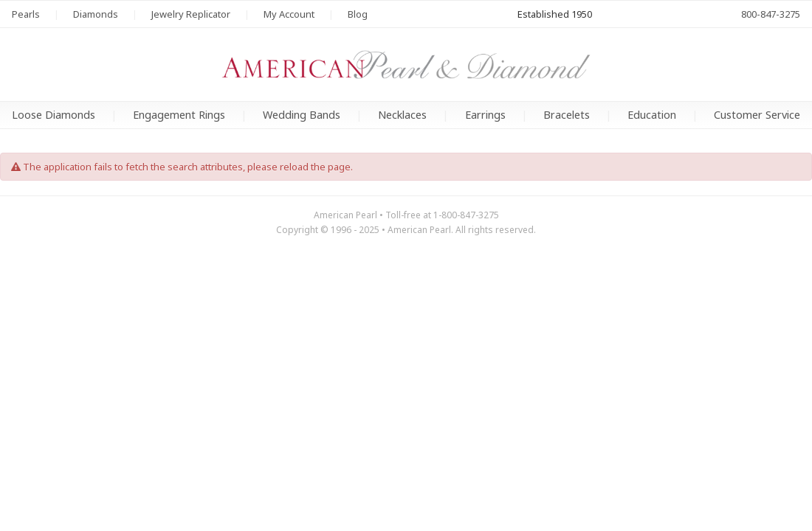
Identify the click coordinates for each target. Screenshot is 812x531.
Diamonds (96, 14)
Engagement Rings (179, 115)
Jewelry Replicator (191, 14)
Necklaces (402, 115)
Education (652, 115)
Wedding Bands (302, 115)
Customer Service (757, 115)
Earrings (485, 115)
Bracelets (567, 115)
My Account (289, 14)
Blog (358, 14)
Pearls (26, 14)
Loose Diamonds (54, 115)
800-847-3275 (771, 14)
